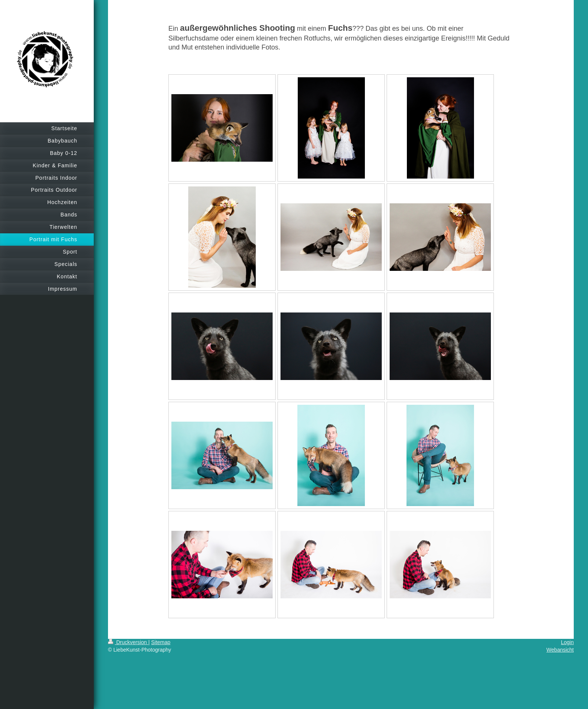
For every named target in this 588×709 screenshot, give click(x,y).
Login (567, 642)
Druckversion (128, 642)
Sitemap (161, 642)
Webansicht (560, 650)
